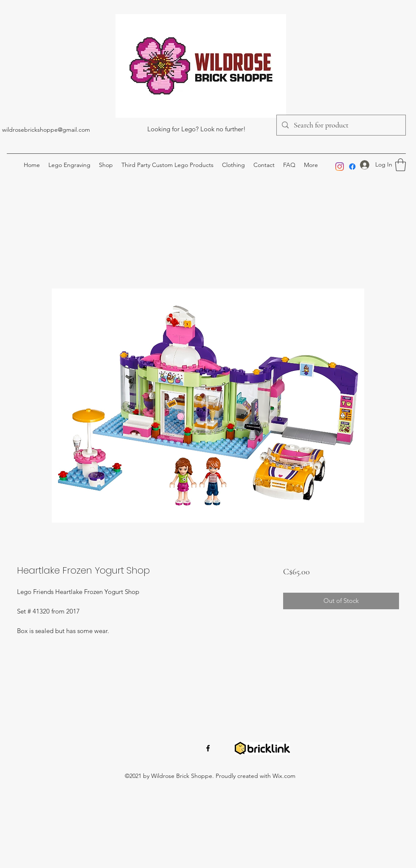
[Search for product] (341, 125)
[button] (401, 165)
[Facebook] (352, 167)
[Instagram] (340, 167)
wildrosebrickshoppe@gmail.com (46, 130)
